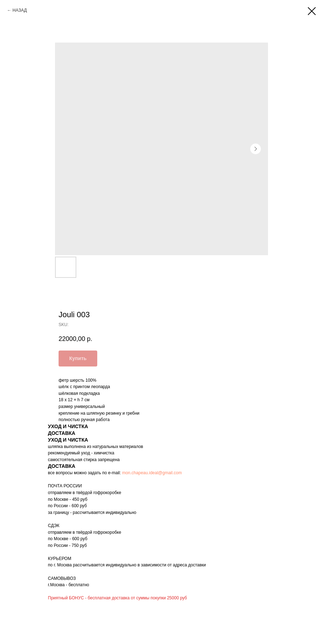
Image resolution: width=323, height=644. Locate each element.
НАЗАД (20, 10)
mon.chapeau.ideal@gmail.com (152, 473)
